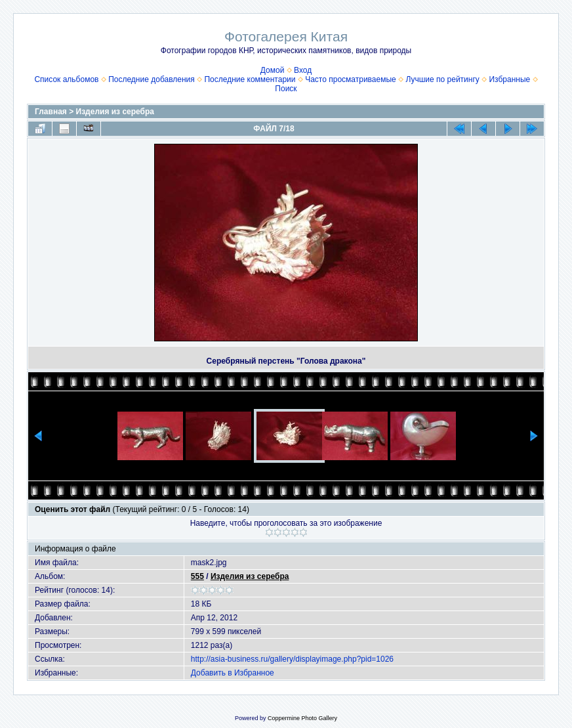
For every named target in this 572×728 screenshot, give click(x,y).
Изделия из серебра (115, 112)
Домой (273, 70)
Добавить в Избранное (233, 673)
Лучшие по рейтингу (442, 79)
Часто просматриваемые (351, 79)
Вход (303, 70)
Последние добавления (152, 79)
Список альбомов (66, 79)
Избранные (509, 79)
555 (197, 576)
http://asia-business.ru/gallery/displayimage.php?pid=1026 (292, 659)
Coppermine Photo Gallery (302, 718)
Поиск (286, 89)
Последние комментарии (250, 79)
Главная (51, 112)
